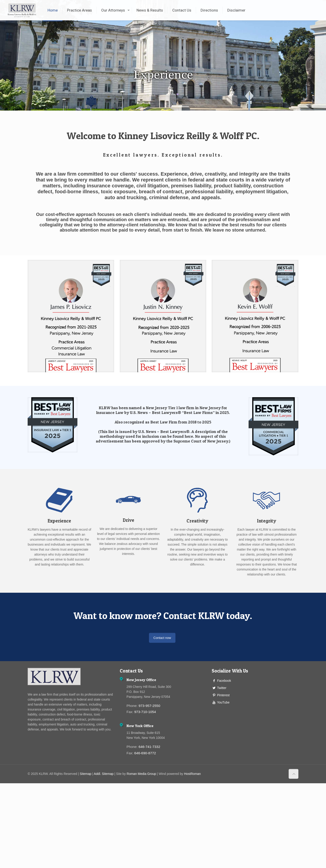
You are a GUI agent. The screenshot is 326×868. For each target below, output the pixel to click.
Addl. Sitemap (104, 774)
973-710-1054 (145, 712)
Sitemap (85, 774)
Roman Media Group (141, 774)
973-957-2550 (149, 706)
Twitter (222, 688)
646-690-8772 (145, 753)
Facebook (224, 681)
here (189, 436)
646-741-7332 (149, 747)
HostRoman (192, 774)
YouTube (223, 702)
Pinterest (223, 695)
